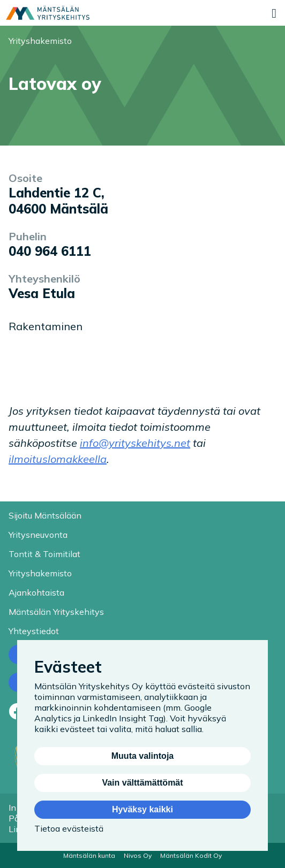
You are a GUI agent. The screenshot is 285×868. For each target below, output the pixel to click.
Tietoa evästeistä (69, 828)
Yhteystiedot (34, 631)
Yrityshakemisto (40, 41)
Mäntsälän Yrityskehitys (56, 612)
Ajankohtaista (36, 592)
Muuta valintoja (142, 756)
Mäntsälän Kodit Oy (191, 855)
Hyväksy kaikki (142, 809)
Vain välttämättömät (142, 783)
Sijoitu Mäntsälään (45, 515)
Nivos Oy (138, 855)
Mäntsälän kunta (89, 855)
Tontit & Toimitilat (44, 554)
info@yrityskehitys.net (135, 443)
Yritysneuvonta (38, 535)
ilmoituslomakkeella (58, 459)
